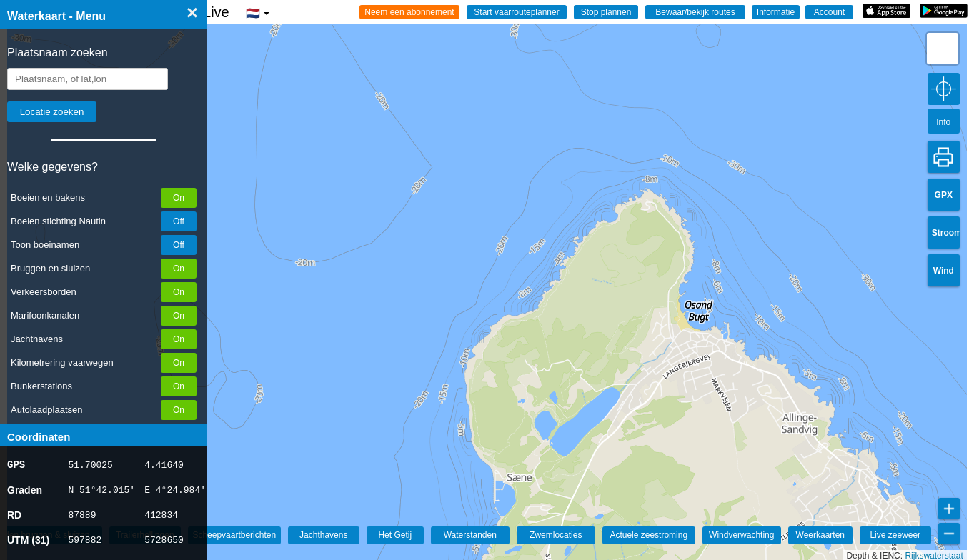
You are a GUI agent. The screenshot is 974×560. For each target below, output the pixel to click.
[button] (943, 49)
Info (943, 122)
